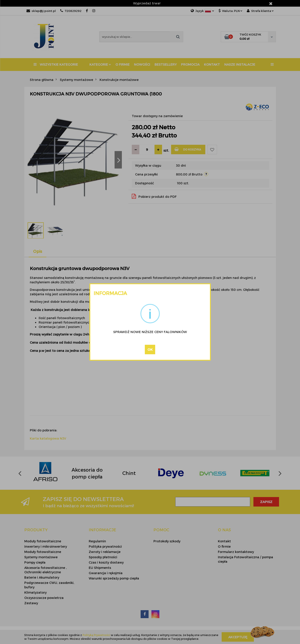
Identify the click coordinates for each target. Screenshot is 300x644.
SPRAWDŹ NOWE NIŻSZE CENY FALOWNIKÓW (150, 332)
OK (150, 349)
